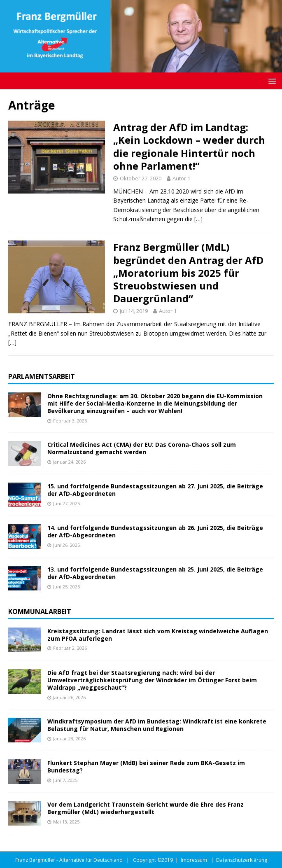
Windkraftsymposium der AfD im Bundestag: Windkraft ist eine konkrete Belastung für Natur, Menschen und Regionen (157, 725)
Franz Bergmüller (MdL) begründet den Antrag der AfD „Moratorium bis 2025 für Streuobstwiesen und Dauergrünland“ (188, 273)
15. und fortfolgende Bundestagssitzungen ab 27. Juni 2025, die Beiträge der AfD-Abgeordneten (155, 490)
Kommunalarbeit (40, 611)
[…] (198, 219)
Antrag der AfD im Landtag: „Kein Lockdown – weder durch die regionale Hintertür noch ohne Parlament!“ (189, 146)
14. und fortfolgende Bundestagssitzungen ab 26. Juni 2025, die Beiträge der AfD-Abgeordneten (155, 531)
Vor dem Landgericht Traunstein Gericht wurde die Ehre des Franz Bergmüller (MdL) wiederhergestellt (146, 808)
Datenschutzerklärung (242, 860)
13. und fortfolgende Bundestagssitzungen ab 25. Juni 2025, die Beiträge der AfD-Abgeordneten (155, 573)
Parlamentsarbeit (42, 376)
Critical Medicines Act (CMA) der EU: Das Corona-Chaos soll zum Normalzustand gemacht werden (142, 448)
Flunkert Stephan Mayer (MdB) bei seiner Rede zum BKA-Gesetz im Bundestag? (146, 766)
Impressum (194, 860)
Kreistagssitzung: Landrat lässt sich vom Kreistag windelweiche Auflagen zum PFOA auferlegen (158, 635)
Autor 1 (181, 178)
